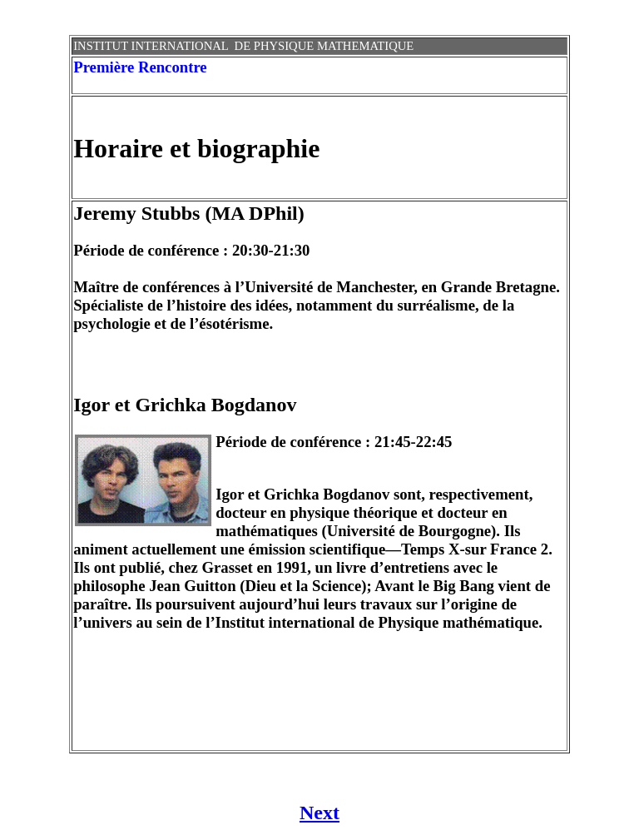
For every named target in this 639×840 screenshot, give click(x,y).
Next (319, 813)
